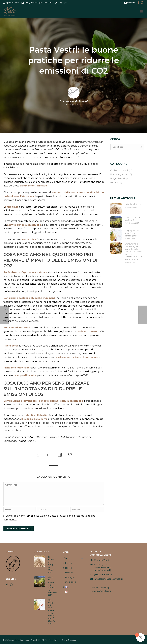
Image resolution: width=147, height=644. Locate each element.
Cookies (104, 588)
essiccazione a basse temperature (77, 357)
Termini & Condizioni (101, 591)
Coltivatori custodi (119, 170)
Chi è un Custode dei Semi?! (133, 219)
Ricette (68, 573)
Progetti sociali (118, 178)
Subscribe (130, 3)
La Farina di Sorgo (133, 204)
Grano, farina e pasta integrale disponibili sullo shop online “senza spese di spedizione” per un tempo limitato (133, 252)
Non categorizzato (120, 174)
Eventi (68, 563)
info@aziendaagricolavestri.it (39, 2)
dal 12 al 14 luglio (37, 415)
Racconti (115, 182)
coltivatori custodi (88, 331)
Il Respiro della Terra (34, 419)
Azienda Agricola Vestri (75, 101)
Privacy (94, 588)
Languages (61, 3)
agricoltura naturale (35, 272)
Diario (66, 558)
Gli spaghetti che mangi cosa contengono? (132, 233)
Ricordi (68, 568)
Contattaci (70, 582)
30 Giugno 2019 (73, 105)
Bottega (69, 577)
